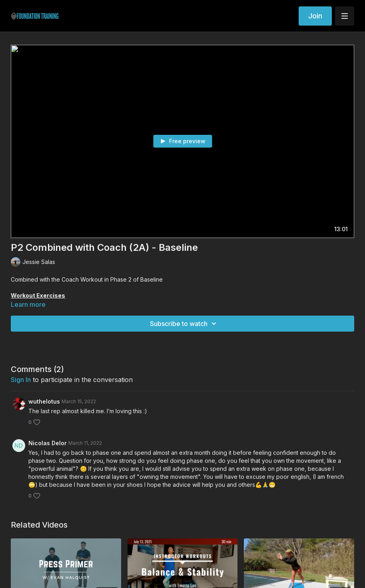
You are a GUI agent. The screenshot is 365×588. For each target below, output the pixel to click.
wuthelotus (44, 401)
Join (315, 16)
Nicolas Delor (48, 443)
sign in (21, 380)
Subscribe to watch (184, 324)
